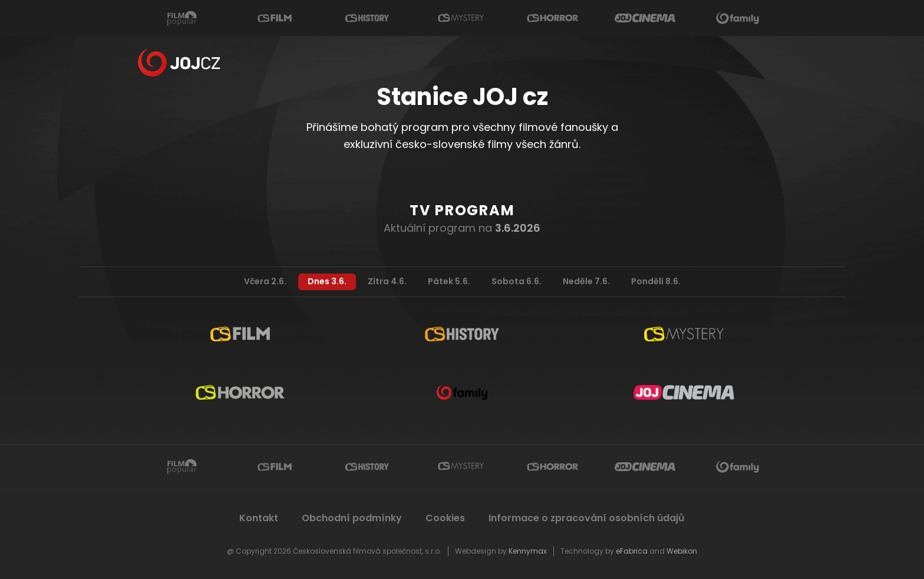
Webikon (682, 551)
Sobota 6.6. (517, 281)
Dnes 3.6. (327, 281)
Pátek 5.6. (449, 281)
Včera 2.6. (265, 281)
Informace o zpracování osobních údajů (587, 518)
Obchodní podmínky (352, 518)
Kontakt (259, 518)
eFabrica (632, 551)
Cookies (445, 518)
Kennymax (528, 551)
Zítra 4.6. (387, 281)
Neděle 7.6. (586, 281)
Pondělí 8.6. (656, 281)
